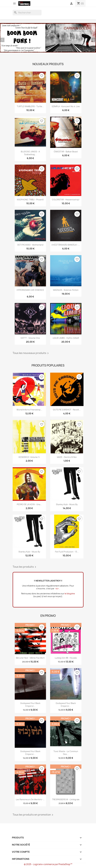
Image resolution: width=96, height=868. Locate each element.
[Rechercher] (27, 13)
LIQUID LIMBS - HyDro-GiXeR (66, 338)
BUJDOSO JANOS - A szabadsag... (30, 153)
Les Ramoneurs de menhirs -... (30, 799)
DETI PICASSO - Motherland (30, 245)
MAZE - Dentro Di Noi (67, 457)
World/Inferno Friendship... (29, 410)
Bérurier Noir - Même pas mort (30, 658)
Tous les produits (25, 567)
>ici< (57, 589)
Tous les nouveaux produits (31, 353)
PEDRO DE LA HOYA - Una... (29, 504)
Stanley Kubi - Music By (67, 504)
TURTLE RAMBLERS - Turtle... (30, 106)
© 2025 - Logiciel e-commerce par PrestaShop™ (48, 864)
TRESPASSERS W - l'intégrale (66, 799)
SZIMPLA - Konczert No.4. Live (66, 106)
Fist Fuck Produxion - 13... (67, 552)
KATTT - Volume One (30, 338)
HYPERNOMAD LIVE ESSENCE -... (30, 291)
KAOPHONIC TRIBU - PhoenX (30, 200)
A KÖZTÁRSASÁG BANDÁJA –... (66, 245)
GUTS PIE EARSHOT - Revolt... (67, 410)
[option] (48, 38)
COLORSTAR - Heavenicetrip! (66, 200)
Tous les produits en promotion (33, 815)
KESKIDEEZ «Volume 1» (29, 457)
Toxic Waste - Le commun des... (66, 753)
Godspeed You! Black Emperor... (30, 705)
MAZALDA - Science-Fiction (66, 290)
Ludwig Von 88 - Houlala (66, 658)
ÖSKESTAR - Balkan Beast (66, 152)
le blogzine (70, 594)
